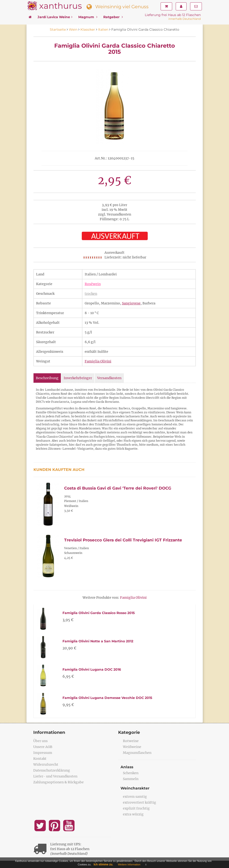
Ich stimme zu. (103, 864)
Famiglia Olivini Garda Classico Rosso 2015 (99, 613)
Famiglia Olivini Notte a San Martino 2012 (98, 641)
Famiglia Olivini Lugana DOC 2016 (92, 669)
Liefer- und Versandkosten (55, 776)
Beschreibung (47, 378)
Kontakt (40, 759)
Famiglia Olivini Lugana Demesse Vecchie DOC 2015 (107, 698)
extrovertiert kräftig (139, 802)
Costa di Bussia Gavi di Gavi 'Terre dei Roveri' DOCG (118, 488)
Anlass (127, 767)
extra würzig (133, 814)
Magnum (88, 17)
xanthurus (60, 6)
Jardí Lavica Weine (55, 17)
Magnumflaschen (137, 753)
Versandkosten (109, 378)
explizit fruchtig (136, 808)
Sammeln (131, 779)
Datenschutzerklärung (52, 770)
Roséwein (93, 284)
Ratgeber (113, 17)
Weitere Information (129, 864)
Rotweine (131, 741)
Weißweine (132, 747)
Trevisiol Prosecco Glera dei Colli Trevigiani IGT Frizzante (123, 540)
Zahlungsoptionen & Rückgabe (58, 782)
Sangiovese (131, 303)
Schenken (131, 773)
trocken (91, 294)
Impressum (43, 753)
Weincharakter (135, 788)
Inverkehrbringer (78, 378)
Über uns (40, 741)
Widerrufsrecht (46, 764)
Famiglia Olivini (98, 361)
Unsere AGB (43, 747)
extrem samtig (135, 797)
